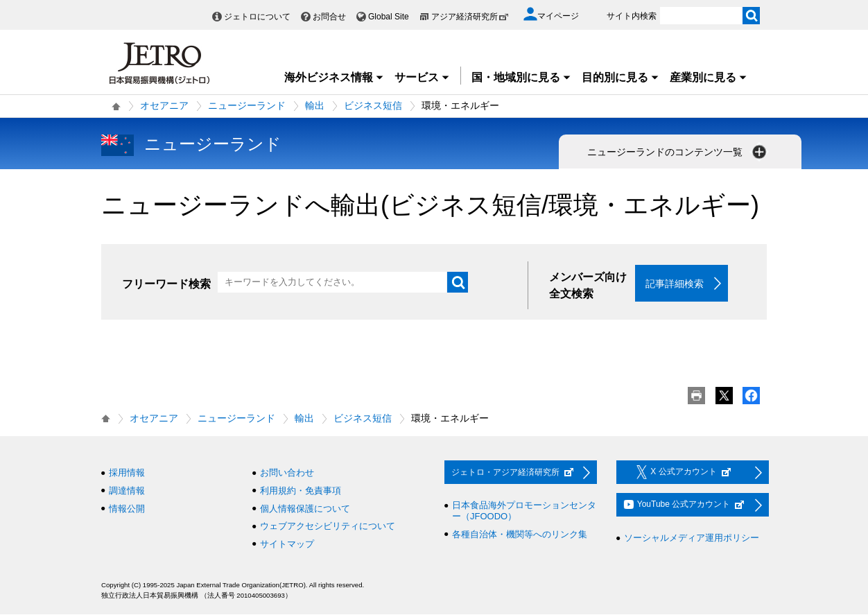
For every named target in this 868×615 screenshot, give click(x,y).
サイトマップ (287, 544)
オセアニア (164, 105)
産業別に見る (709, 77)
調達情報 (127, 491)
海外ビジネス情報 (334, 77)
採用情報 (127, 473)
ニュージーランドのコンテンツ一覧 (678, 152)
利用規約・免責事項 (301, 491)
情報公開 (127, 509)
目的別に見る (620, 77)
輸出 (315, 105)
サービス (422, 77)
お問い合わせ (287, 473)
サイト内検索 (632, 16)
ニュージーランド (247, 105)
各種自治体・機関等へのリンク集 (520, 534)
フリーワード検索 (166, 284)
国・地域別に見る (521, 77)
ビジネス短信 (373, 105)
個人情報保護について (305, 509)
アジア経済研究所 (470, 17)
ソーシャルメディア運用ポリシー (692, 538)
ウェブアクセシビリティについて (328, 527)
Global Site (389, 17)
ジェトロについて (257, 17)
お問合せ (329, 17)
